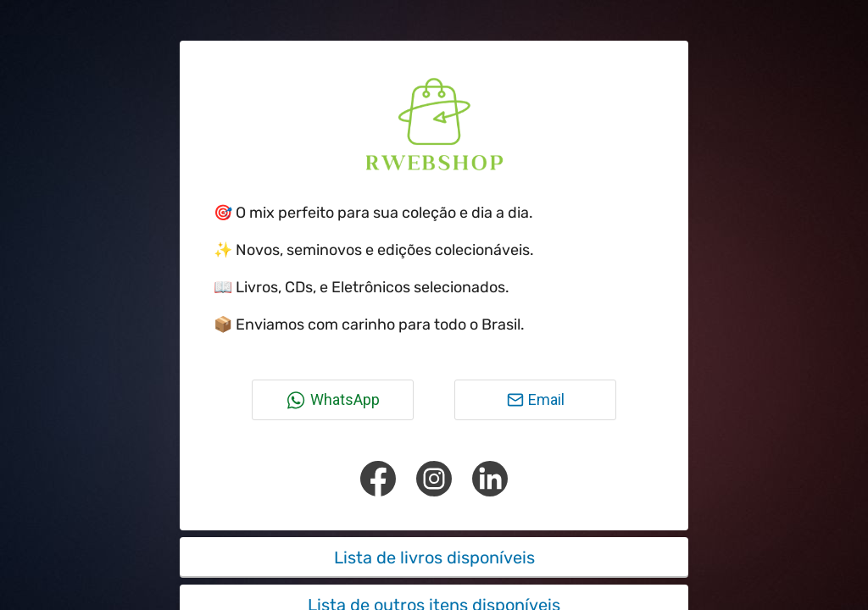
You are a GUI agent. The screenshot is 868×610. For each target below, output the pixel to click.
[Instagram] (434, 479)
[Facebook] (378, 479)
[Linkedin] (490, 479)
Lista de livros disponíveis (434, 557)
